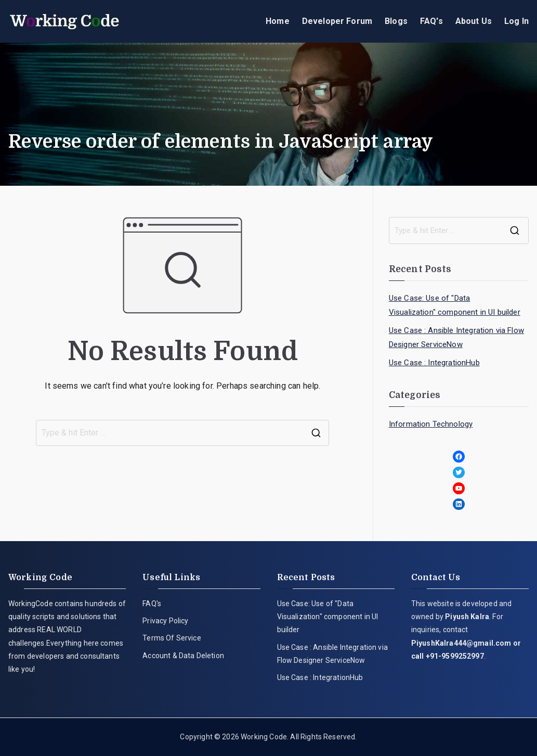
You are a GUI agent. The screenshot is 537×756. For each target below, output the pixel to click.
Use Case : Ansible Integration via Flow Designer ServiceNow (456, 337)
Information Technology (431, 424)
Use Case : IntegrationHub (434, 363)
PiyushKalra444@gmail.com (461, 643)
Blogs (396, 21)
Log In (516, 21)
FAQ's (431, 21)
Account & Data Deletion (183, 656)
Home (278, 21)
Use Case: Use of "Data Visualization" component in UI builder (455, 305)
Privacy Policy (165, 621)
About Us (474, 21)
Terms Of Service (172, 638)
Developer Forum (337, 21)
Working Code (264, 737)
